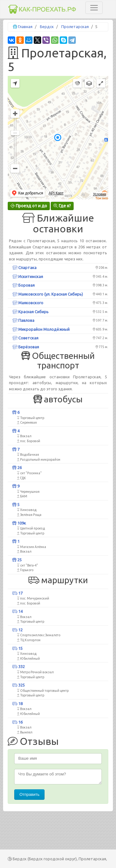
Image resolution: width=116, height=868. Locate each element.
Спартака (24, 268)
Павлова (23, 320)
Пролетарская (75, 27)
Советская (25, 338)
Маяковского (28, 303)
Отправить (29, 794)
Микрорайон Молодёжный (41, 329)
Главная (25, 27)
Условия (100, 194)
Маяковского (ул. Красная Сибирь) (48, 294)
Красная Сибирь (30, 312)
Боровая (24, 285)
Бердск (47, 27)
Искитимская (28, 276)
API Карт (56, 193)
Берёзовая (26, 347)
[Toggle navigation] (94, 8)
